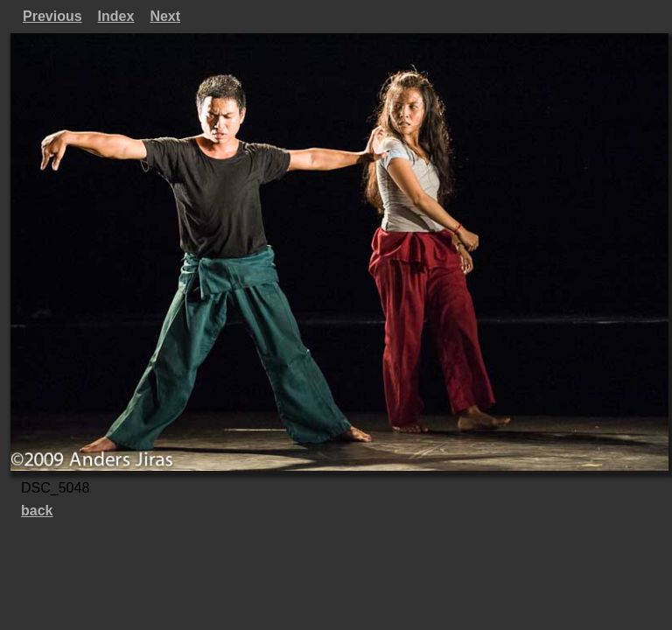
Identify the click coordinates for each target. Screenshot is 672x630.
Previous (52, 16)
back (37, 511)
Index (116, 16)
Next (165, 16)
